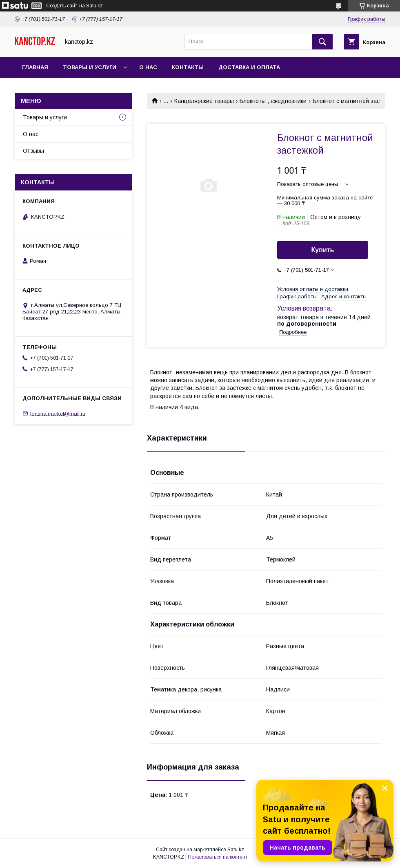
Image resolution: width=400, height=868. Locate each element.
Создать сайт (62, 6)
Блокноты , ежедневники (273, 101)
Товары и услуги (90, 67)
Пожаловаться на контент (218, 857)
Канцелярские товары (204, 101)
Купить (323, 250)
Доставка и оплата (249, 67)
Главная (35, 67)
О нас (148, 67)
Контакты (188, 67)
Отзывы (33, 151)
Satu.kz (236, 850)
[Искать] (322, 42)
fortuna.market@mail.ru (58, 413)
